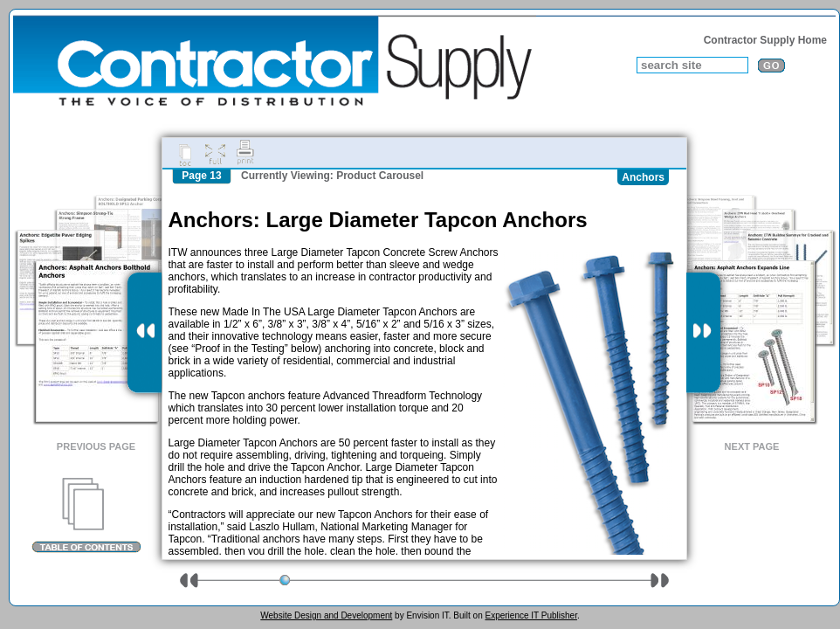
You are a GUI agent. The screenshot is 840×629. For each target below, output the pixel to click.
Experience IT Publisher (530, 615)
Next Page (752, 446)
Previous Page (96, 446)
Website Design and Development (326, 615)
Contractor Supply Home (765, 40)
